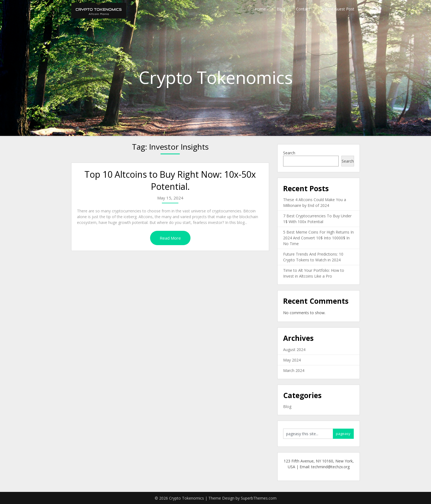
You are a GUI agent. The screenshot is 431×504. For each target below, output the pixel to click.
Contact (303, 9)
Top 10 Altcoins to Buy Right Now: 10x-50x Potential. (170, 180)
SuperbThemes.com (259, 498)
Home (260, 9)
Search (289, 153)
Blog (281, 9)
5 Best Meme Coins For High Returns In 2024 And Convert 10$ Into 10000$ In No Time (318, 238)
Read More (170, 238)
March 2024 (294, 370)
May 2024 (292, 360)
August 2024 (294, 350)
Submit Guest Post (338, 9)
